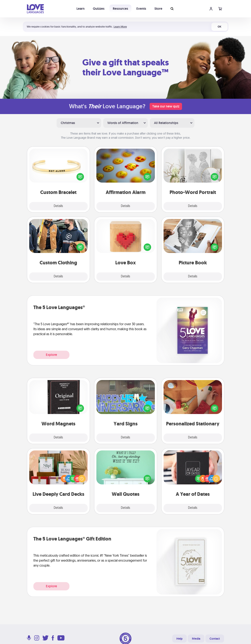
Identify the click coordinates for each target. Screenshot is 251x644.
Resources (120, 9)
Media (196, 639)
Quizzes (99, 9)
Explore (51, 355)
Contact (215, 639)
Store (158, 9)
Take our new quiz (166, 106)
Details (58, 206)
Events (141, 9)
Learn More (120, 27)
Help (179, 639)
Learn (81, 9)
